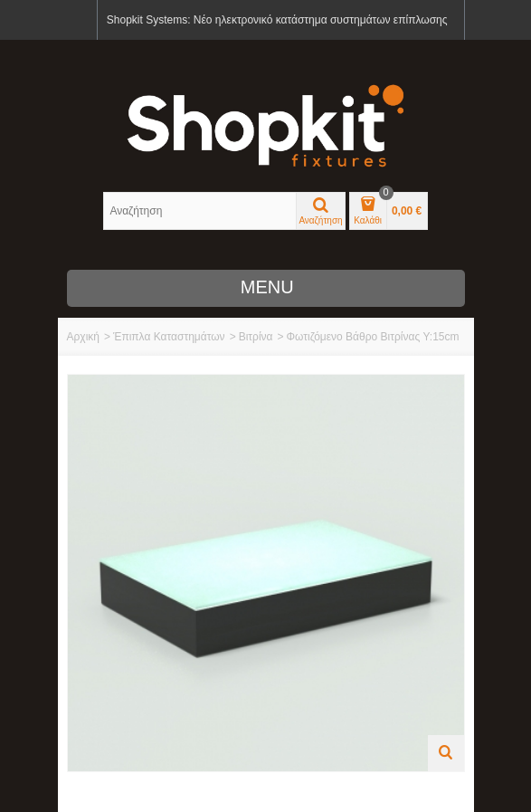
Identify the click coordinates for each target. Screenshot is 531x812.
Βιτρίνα (256, 337)
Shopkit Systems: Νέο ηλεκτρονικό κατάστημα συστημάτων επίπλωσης (277, 20)
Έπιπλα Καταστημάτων (169, 337)
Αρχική (83, 337)
